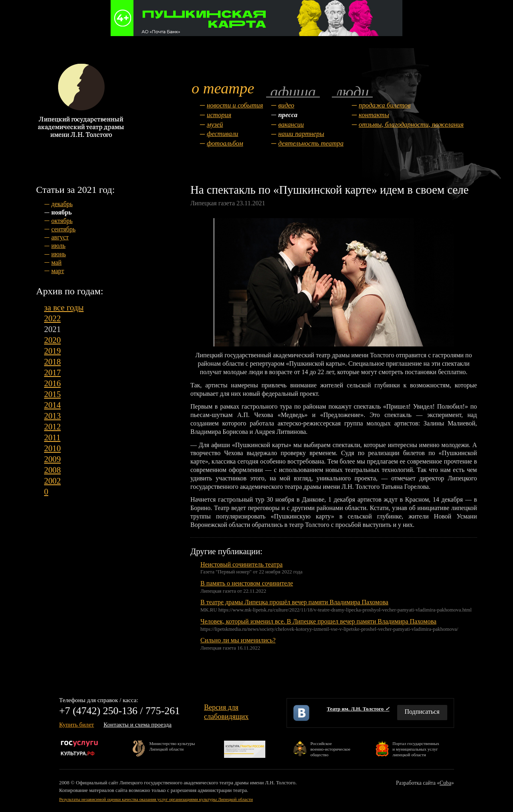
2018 (53, 361)
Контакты (374, 115)
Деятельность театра (311, 143)
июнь (59, 254)
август (60, 237)
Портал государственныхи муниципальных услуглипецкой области (416, 749)
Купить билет (77, 724)
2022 (53, 318)
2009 (53, 459)
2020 (53, 340)
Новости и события (235, 105)
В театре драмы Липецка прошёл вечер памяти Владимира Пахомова (294, 602)
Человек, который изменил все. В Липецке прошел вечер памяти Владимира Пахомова (318, 621)
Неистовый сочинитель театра (241, 564)
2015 (53, 394)
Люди (352, 91)
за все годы (64, 307)
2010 (53, 448)
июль (58, 246)
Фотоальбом (225, 143)
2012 (53, 426)
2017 (53, 372)
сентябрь (64, 229)
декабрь (62, 204)
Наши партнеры (301, 134)
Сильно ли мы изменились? (238, 640)
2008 (53, 470)
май (57, 262)
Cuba (445, 783)
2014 (53, 405)
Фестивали (222, 134)
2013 (53, 416)
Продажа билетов (385, 105)
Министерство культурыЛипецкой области (172, 746)
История (219, 115)
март (58, 271)
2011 (52, 437)
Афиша (293, 91)
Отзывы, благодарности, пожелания (411, 125)
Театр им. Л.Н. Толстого (358, 709)
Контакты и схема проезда (137, 724)
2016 (53, 383)
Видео (286, 105)
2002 (53, 481)
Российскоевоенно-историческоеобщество (330, 749)
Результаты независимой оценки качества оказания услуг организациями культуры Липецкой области (156, 799)
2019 (53, 351)
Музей (215, 125)
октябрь (62, 221)
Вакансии (291, 125)
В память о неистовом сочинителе (247, 583)
